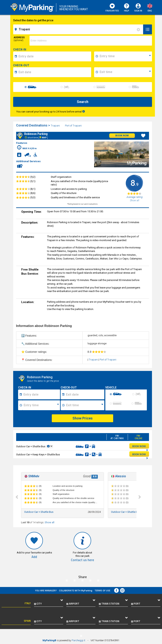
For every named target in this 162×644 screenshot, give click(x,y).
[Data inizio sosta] (41, 394)
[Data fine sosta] (85, 394)
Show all (50, 522)
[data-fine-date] (54, 72)
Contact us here (82, 560)
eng (150, 11)
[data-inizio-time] (125, 56)
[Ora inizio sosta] (41, 405)
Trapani (56, 126)
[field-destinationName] (79, 29)
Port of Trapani (74, 126)
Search (83, 102)
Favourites (112, 8)
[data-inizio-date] (54, 56)
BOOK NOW (140, 446)
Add (34, 557)
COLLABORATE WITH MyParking (76, 590)
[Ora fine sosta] (85, 405)
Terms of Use (102, 590)
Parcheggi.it (78, 640)
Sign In (138, 11)
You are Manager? (46, 590)
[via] (91, 41)
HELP (127, 8)
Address (19, 39)
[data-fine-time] (125, 72)
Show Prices (82, 418)
